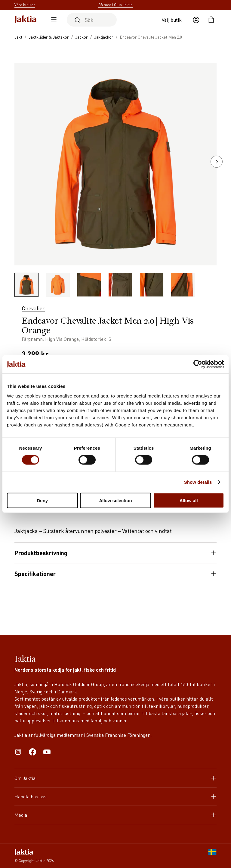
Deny (42, 500)
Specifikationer (115, 574)
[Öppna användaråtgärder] (196, 20)
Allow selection (115, 500)
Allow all (189, 500)
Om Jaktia (115, 778)
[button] (217, 162)
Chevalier (33, 308)
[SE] (212, 856)
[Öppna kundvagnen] (211, 20)
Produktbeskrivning (115, 553)
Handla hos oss (115, 796)
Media (115, 815)
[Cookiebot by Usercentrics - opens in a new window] (198, 364)
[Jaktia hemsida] (26, 20)
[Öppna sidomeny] (52, 20)
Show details (198, 482)
